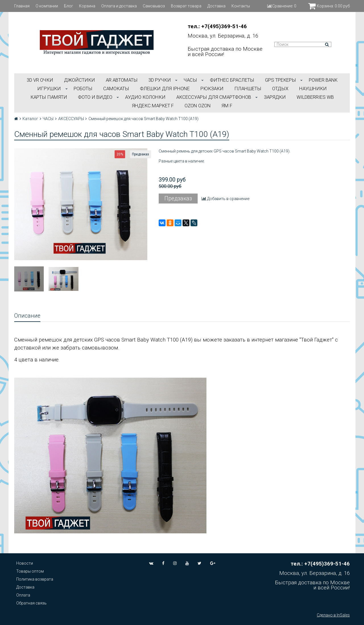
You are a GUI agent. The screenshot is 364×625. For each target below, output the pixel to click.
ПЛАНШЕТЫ (248, 89)
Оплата (23, 595)
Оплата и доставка (119, 6)
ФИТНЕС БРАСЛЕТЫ (232, 80)
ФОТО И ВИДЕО (95, 97)
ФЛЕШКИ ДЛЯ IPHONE (165, 89)
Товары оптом (30, 571)
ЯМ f (227, 106)
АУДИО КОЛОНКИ (145, 97)
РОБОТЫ (83, 89)
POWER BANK (323, 80)
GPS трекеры (281, 80)
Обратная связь (31, 603)
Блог (69, 6)
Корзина (87, 6)
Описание (27, 316)
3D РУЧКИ (160, 80)
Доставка (216, 6)
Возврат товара (186, 6)
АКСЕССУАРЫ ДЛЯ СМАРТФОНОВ (214, 97)
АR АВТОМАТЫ (122, 80)
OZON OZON (198, 106)
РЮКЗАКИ (212, 89)
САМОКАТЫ (116, 89)
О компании (47, 6)
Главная (22, 6)
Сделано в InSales (333, 615)
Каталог (30, 119)
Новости (25, 563)
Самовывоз (154, 6)
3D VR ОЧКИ (40, 80)
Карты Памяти (49, 97)
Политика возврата (35, 579)
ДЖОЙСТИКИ (79, 80)
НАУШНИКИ (313, 89)
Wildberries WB (315, 97)
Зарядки (275, 97)
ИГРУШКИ (49, 89)
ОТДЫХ (280, 89)
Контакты (241, 6)
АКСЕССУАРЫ (71, 119)
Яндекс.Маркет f (153, 106)
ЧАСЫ (190, 80)
